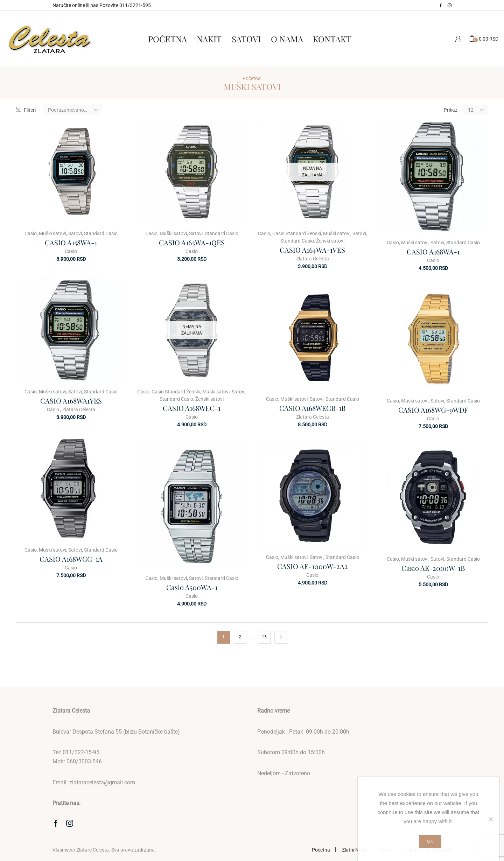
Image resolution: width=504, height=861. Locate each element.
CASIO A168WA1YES (71, 401)
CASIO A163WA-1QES (192, 242)
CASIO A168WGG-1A (71, 559)
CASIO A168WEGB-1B (312, 408)
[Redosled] (72, 110)
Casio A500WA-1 (192, 587)
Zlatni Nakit (354, 850)
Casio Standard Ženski (297, 233)
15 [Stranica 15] (264, 637)
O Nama (287, 39)
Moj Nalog (458, 39)
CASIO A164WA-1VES (312, 250)
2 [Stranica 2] (240, 637)
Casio (31, 233)
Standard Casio (101, 233)
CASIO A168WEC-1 (192, 408)
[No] (490, 819)
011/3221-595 (135, 5)
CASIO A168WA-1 (433, 251)
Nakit (209, 39)
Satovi (246, 39)
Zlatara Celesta (313, 259)
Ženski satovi (330, 241)
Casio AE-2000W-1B (433, 568)
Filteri (26, 110)
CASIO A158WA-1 (71, 242)
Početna (167, 39)
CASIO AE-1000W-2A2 (313, 566)
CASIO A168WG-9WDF (433, 410)
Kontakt (332, 39)
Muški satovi (52, 233)
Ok (430, 841)
